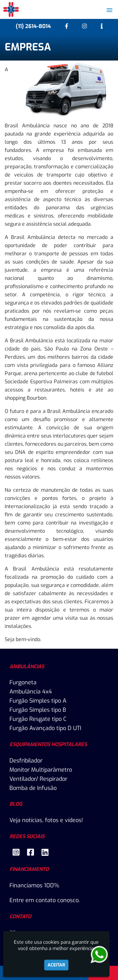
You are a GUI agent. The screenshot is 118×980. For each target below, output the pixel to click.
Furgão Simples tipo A (38, 701)
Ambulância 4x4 (31, 692)
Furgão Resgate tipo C (38, 719)
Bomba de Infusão (33, 788)
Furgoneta (23, 682)
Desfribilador (26, 761)
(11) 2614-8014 (33, 26)
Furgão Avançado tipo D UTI (45, 728)
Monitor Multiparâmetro (41, 770)
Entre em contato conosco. (45, 900)
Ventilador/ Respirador (38, 779)
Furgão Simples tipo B (38, 710)
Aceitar (56, 965)
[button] (110, 10)
